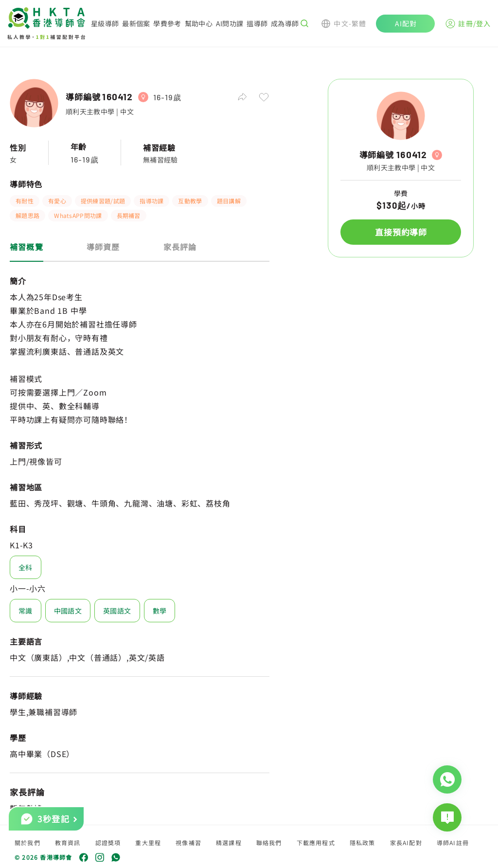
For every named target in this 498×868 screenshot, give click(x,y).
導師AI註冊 (453, 842)
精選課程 (229, 842)
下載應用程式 (316, 842)
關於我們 (27, 842)
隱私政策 (363, 842)
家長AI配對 (406, 842)
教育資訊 (68, 842)
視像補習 (188, 842)
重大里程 (148, 842)
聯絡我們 (269, 842)
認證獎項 (108, 842)
